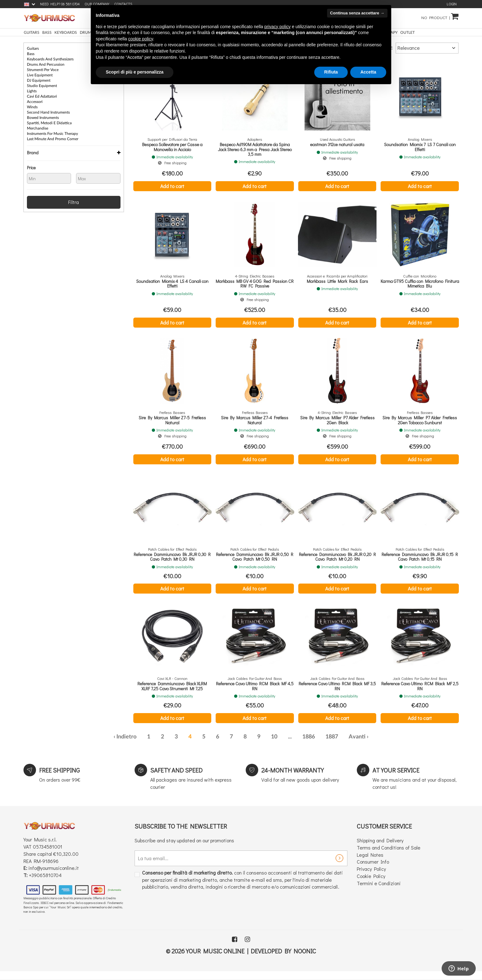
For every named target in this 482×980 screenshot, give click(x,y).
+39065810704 (45, 875)
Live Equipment (40, 75)
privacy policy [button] (278, 27)
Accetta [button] (368, 72)
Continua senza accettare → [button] (357, 13)
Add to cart (172, 186)
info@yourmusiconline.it (54, 868)
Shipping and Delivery (380, 840)
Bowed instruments (43, 118)
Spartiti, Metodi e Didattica (49, 123)
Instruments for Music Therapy (52, 134)
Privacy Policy (371, 869)
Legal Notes (370, 855)
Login (452, 4)
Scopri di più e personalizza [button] (135, 72)
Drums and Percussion (46, 64)
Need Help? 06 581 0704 (60, 4)
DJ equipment (39, 80)
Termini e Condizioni (379, 883)
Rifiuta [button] (331, 72)
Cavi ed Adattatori (42, 96)
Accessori (35, 102)
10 (274, 737)
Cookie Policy (371, 876)
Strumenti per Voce (43, 70)
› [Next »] (368, 737)
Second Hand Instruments (48, 112)
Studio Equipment (42, 86)
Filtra (74, 202)
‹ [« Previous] (114, 737)
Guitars (33, 48)
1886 (309, 737)
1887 (332, 737)
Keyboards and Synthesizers (50, 59)
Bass (31, 54)
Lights (32, 91)
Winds (32, 107)
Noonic (305, 951)
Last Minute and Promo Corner (53, 139)
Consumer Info (373, 862)
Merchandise (38, 128)
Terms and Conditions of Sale (389, 847)
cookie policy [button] (141, 39)
